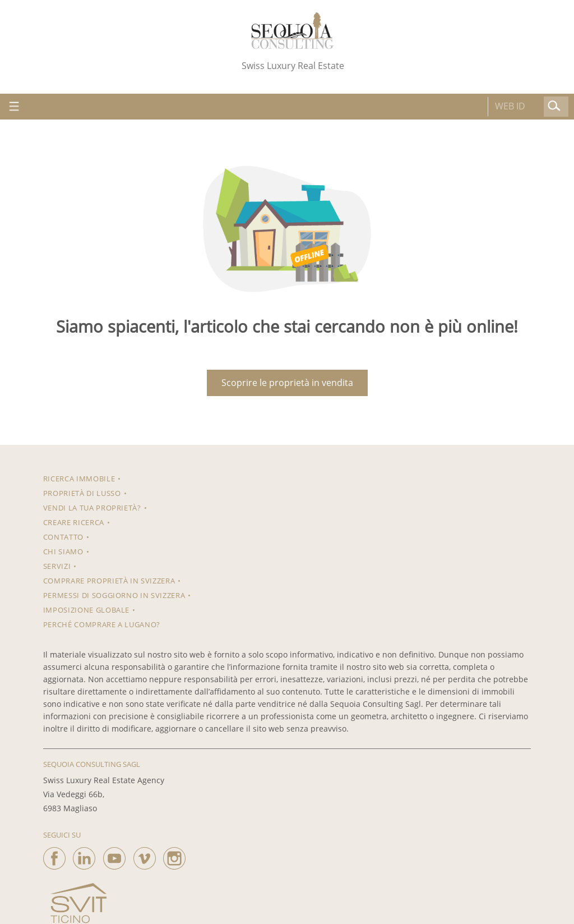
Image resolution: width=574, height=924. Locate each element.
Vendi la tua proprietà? (92, 508)
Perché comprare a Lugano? (102, 624)
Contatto (63, 537)
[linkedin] (84, 856)
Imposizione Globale (86, 610)
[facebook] (54, 856)
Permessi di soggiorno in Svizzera (114, 595)
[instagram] (174, 856)
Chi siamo (63, 551)
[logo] (293, 31)
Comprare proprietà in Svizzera (109, 581)
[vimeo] (145, 856)
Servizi (57, 566)
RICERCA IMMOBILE (79, 479)
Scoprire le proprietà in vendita (287, 383)
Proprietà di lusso (82, 493)
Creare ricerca (74, 522)
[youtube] (114, 856)
